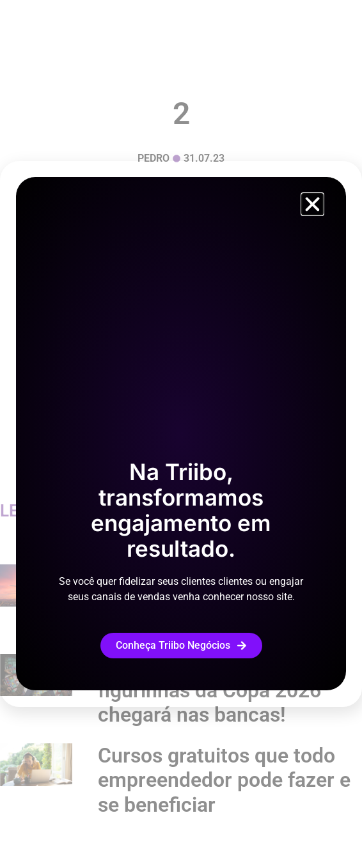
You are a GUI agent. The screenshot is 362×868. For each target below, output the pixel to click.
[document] (181, 434)
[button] (312, 204)
